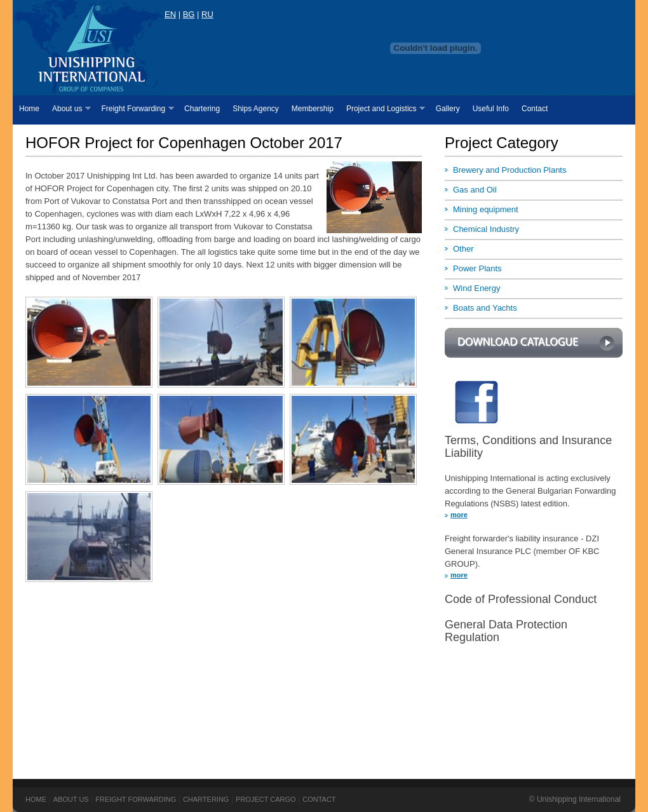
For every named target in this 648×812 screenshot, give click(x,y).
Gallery (448, 109)
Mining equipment (486, 209)
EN (170, 14)
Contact (535, 109)
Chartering (202, 109)
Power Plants (477, 268)
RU (207, 14)
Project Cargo (266, 799)
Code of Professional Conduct (521, 599)
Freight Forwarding (134, 109)
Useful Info (491, 109)
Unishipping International (579, 799)
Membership (313, 109)
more (459, 515)
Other (463, 249)
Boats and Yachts (485, 308)
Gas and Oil (475, 190)
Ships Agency (256, 109)
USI (89, 48)
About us (68, 109)
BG (189, 14)
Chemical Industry (486, 229)
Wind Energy (476, 288)
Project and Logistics (382, 109)
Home (29, 109)
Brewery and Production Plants (510, 170)
